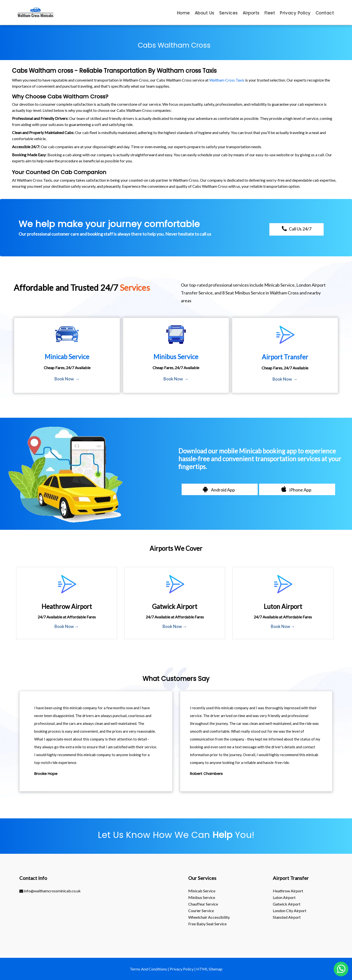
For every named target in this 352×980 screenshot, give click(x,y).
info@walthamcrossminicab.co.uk (50, 891)
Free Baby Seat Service (207, 924)
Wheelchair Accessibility (209, 917)
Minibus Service (202, 897)
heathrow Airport (288, 891)
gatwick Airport (287, 904)
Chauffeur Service (203, 904)
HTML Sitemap (209, 969)
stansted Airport (287, 917)
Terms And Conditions (148, 969)
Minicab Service (202, 891)
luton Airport (284, 897)
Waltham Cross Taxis (227, 80)
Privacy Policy (182, 969)
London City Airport (290, 911)
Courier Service (201, 911)
